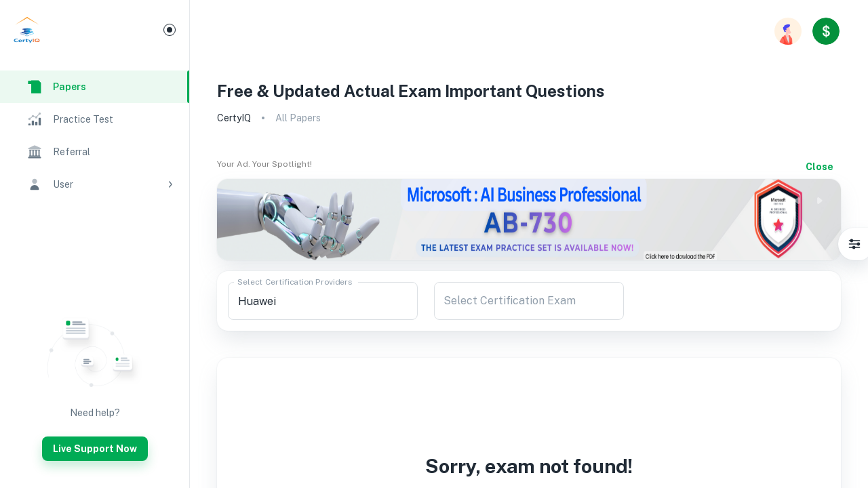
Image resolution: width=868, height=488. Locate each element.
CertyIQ (234, 118)
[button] (95, 184)
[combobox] (323, 301)
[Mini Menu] (170, 30)
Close (819, 167)
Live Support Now (95, 449)
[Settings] (854, 244)
